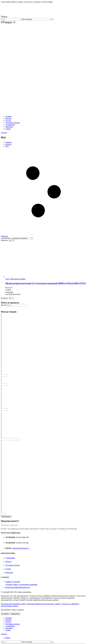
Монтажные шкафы (18, 279)
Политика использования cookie (13, 604)
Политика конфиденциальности (18, 587)
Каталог (8, 118)
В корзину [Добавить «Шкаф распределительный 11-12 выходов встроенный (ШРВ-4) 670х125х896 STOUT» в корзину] (9, 292)
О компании (10, 125)
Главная (8, 116)
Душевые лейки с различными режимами (21, 584)
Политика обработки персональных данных (44, 604)
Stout (7, 279)
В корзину (5, 614)
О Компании (10, 558)
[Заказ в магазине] (22, 238)
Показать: (5, 240)
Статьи (8, 569)
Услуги (8, 121)
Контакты (9, 127)
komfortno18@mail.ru (21, 548)
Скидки (4, 133)
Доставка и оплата (13, 123)
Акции (8, 129)
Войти (8, 638)
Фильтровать (6, 517)
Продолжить (15, 614)
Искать (4, 305)
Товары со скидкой (13, 582)
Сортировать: (6, 238)
